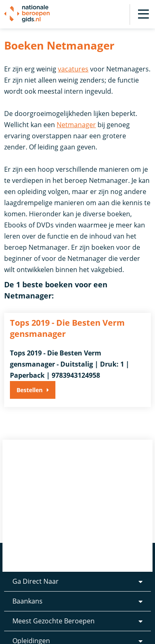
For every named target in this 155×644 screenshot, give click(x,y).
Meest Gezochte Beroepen (54, 621)
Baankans (27, 601)
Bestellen (30, 390)
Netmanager (76, 125)
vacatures (73, 69)
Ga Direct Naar (36, 581)
